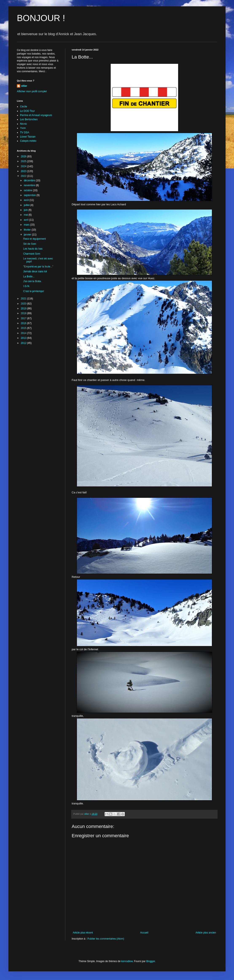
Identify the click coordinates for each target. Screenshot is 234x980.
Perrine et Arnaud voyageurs (36, 115)
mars (27, 225)
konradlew (127, 961)
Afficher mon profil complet (32, 91)
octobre (28, 190)
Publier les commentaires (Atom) (106, 939)
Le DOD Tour (27, 111)
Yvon (23, 128)
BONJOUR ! (41, 18)
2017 (24, 318)
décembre (30, 180)
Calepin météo (28, 141)
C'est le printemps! (34, 291)
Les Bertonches (29, 119)
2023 (24, 171)
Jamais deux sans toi (35, 271)
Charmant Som (32, 254)
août (27, 200)
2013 (24, 338)
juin (26, 210)
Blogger (151, 961)
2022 (24, 176)
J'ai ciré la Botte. (32, 281)
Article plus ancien (206, 933)
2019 (24, 308)
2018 (24, 313)
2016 (24, 323)
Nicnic (24, 124)
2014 (24, 333)
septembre (30, 195)
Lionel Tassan (28, 137)
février (28, 230)
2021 (24, 299)
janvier (28, 235)
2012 (24, 343)
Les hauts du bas (33, 249)
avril (26, 220)
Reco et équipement (34, 239)
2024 (24, 166)
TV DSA (25, 132)
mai (26, 215)
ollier (24, 86)
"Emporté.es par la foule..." (38, 267)
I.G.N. (26, 286)
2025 (24, 161)
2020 (24, 304)
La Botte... (29, 276)
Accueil (144, 933)
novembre (30, 185)
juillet (27, 205)
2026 (24, 156)
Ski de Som (30, 244)
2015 (24, 328)
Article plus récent (83, 933)
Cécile (24, 107)
